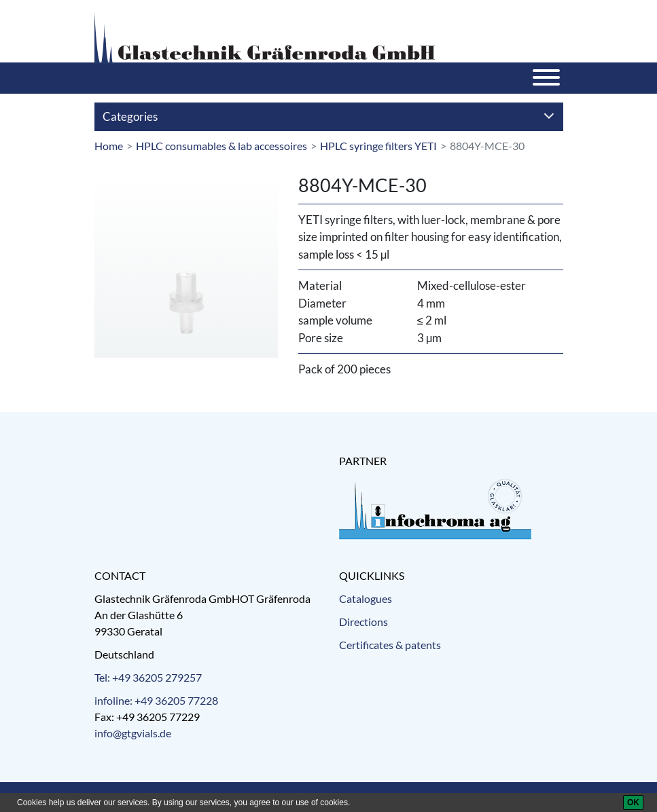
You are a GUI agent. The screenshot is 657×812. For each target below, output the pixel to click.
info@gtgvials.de (133, 733)
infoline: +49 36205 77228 (156, 700)
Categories (328, 116)
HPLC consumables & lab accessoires (221, 146)
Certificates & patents (390, 645)
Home (109, 146)
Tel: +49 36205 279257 (148, 677)
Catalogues (366, 598)
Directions (363, 622)
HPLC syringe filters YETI (378, 146)
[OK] (633, 802)
